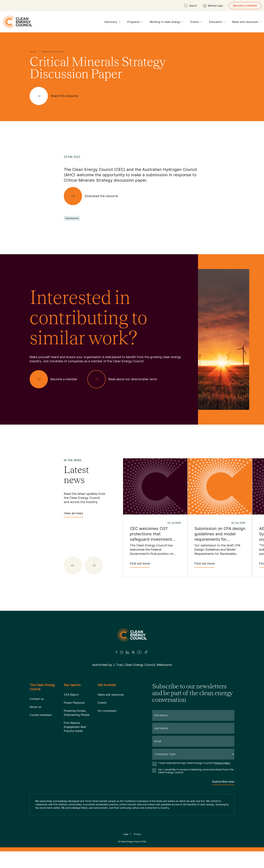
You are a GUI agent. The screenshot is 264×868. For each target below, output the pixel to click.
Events (196, 23)
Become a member (245, 6)
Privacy (137, 834)
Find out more (140, 565)
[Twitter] (133, 652)
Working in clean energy (167, 23)
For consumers (107, 711)
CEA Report (71, 695)
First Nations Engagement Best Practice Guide (75, 727)
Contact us (37, 699)
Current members (41, 715)
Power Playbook (74, 703)
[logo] (18, 22)
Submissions (72, 218)
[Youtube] (139, 652)
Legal (126, 834)
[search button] (190, 6)
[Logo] (132, 635)
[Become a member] (56, 379)
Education (217, 23)
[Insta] (122, 652)
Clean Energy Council (131, 842)
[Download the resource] (94, 196)
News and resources (247, 23)
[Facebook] (117, 652)
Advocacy (112, 23)
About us (35, 707)
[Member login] (213, 6)
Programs (135, 23)
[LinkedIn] (127, 652)
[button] (73, 565)
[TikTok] (146, 652)
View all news (73, 514)
